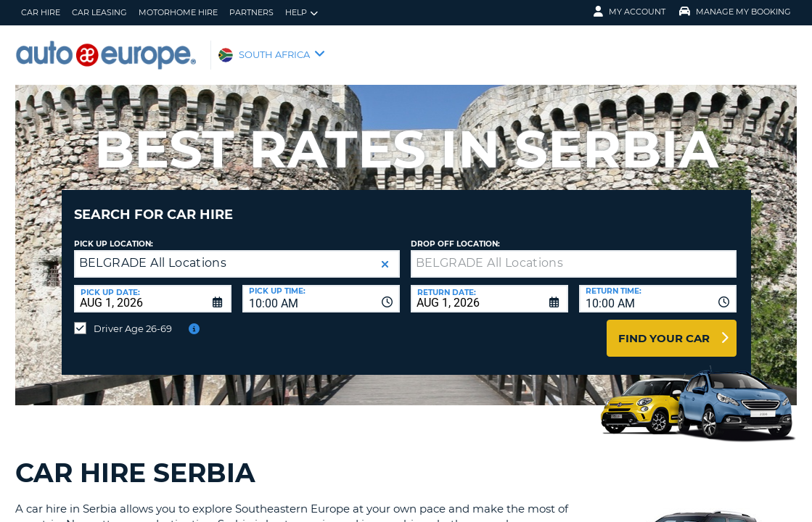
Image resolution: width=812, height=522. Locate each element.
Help (302, 13)
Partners (251, 12)
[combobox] (321, 288)
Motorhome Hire (178, 12)
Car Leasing (99, 12)
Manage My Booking (735, 12)
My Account (629, 12)
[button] (385, 253)
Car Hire (41, 12)
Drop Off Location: (455, 233)
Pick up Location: (114, 233)
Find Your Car (664, 327)
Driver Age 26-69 (133, 318)
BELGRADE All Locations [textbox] (153, 252)
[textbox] (574, 253)
